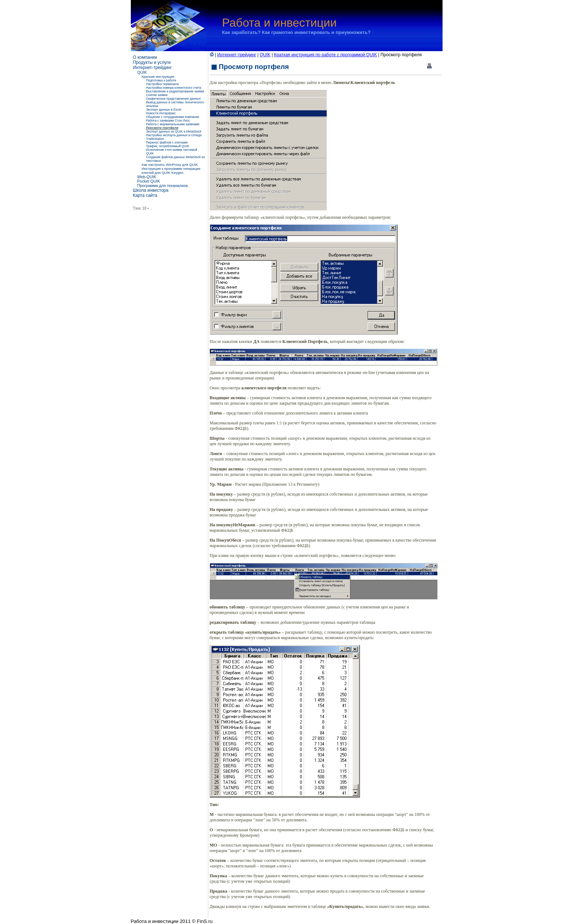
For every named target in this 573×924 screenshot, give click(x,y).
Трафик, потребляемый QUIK (168, 146)
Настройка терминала (163, 84)
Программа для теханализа (163, 186)
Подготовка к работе (161, 80)
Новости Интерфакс (161, 113)
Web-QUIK (147, 177)
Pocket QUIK (149, 181)
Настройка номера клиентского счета (174, 88)
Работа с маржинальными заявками (173, 124)
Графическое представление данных (174, 99)
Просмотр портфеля (162, 128)
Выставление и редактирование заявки (175, 91)
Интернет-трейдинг (153, 68)
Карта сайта (145, 195)
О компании (145, 57)
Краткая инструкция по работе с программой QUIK (326, 55)
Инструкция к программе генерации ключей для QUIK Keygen (171, 171)
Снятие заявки (157, 95)
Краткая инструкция (158, 77)
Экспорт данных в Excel (164, 110)
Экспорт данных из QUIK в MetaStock (174, 131)
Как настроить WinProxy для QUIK (170, 165)
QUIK (142, 72)
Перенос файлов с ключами (167, 142)
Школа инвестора (151, 190)
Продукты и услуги (152, 62)
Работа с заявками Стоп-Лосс (168, 121)
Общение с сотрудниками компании (173, 117)
